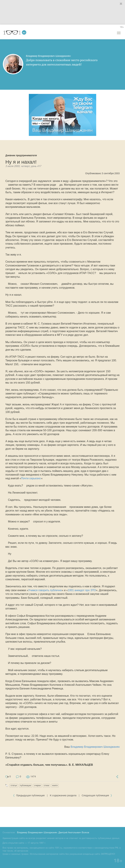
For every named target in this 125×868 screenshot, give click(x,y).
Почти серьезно (31, 478)
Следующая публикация (97, 796)
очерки (37, 786)
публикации (26, 786)
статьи (14, 786)
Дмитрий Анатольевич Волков (74, 833)
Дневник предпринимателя (21, 155)
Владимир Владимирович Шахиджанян (95, 747)
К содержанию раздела (63, 796)
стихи (46, 786)
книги (55, 786)
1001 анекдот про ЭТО (82, 590)
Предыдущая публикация (29, 796)
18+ (122, 27)
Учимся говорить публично (45, 590)
